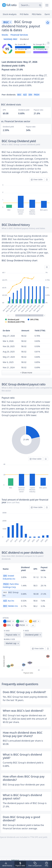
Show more (26, 373)
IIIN (30, 95)
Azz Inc (8, 601)
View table (37, 179)
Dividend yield (32, 635)
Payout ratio (12, 635)
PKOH (37, 95)
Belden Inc (10, 606)
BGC (6, 22)
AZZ (25, 95)
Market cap (11, 643)
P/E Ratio (24, 14)
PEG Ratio (37, 14)
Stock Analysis (10, 14)
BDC (19, 95)
